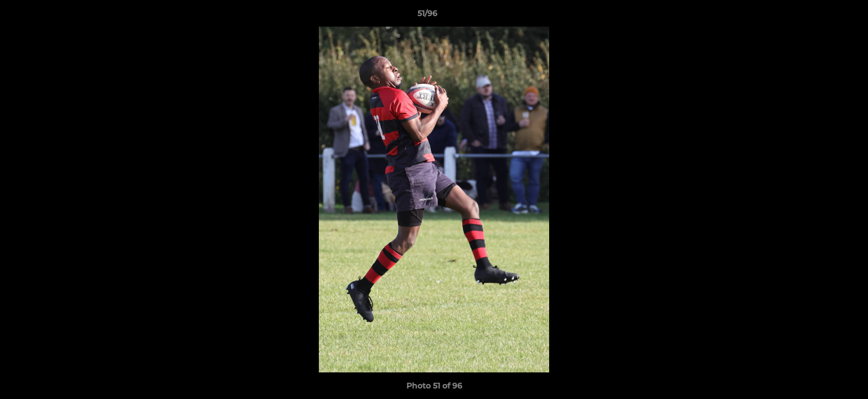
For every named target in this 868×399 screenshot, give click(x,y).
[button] (821, 16)
